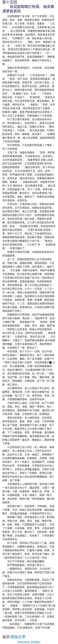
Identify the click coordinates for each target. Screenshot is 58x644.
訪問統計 (36, 642)
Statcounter (24, 642)
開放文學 (18, 637)
